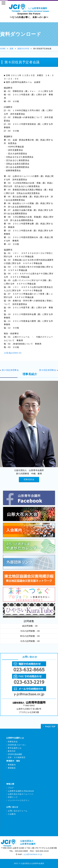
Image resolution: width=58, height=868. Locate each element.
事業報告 (12, 768)
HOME (3, 49)
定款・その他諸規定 (17, 757)
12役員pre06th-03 (13, 353)
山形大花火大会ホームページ (21, 794)
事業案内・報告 (13, 761)
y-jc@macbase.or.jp (33, 854)
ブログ (11, 788)
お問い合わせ (12, 807)
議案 (12, 49)
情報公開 (10, 784)
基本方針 (12, 751)
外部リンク (13, 797)
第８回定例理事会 (48, 370)
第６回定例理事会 (10, 370)
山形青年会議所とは (15, 738)
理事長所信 (29, 479)
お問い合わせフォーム (18, 811)
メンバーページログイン (19, 800)
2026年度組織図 (15, 754)
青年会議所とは (15, 748)
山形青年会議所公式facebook (21, 791)
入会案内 (12, 814)
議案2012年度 (23, 49)
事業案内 (12, 765)
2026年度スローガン (17, 745)
